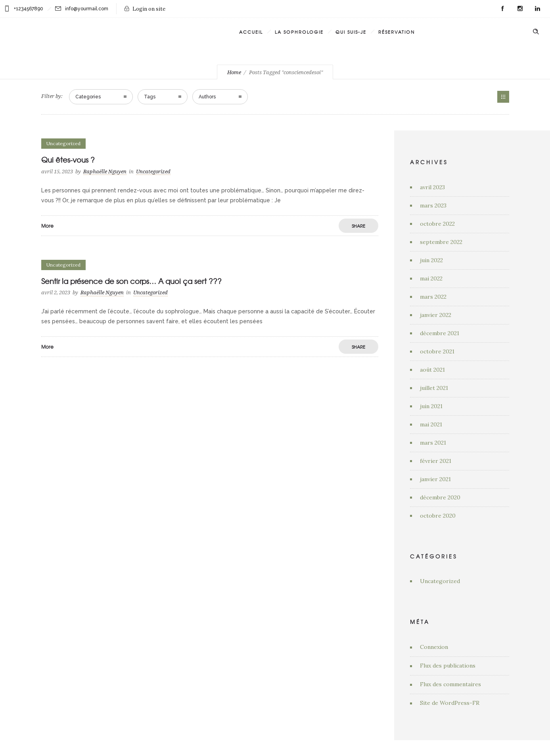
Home (234, 72)
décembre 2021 (440, 333)
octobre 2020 (438, 516)
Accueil (251, 32)
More (47, 226)
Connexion (434, 647)
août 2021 (432, 370)
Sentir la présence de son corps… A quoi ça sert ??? (131, 281)
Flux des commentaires (450, 684)
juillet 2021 (434, 388)
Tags (150, 97)
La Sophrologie (299, 32)
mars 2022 (433, 297)
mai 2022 (431, 278)
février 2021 (436, 461)
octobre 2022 (437, 224)
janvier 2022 (436, 315)
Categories (88, 97)
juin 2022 (431, 260)
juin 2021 (431, 406)
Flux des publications (448, 666)
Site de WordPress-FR (450, 703)
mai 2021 (431, 424)
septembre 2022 (441, 242)
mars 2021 (433, 443)
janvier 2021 (435, 479)
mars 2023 (433, 205)
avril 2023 (432, 187)
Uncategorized (440, 581)
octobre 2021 (437, 351)
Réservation (397, 32)
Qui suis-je (351, 32)
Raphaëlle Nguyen (105, 172)
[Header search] (536, 31)
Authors (207, 97)
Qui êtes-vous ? (68, 160)
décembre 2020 (440, 497)
